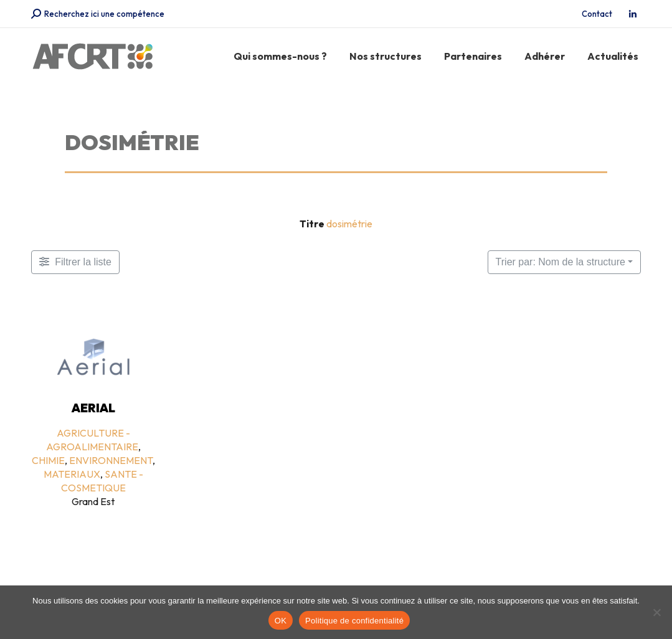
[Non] (656, 612)
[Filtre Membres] (75, 262)
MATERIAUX (72, 474)
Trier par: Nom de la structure (561, 262)
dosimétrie (349, 224)
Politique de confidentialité (354, 621)
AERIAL (93, 408)
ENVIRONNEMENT (111, 460)
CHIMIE (48, 460)
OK (281, 621)
